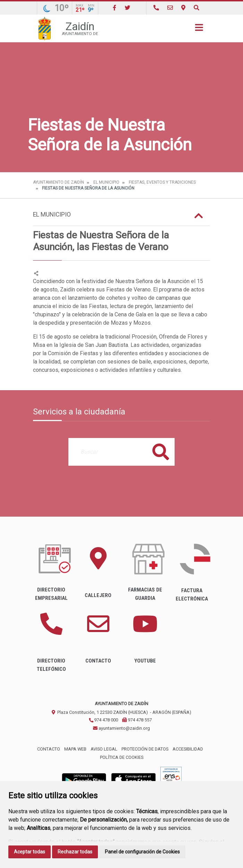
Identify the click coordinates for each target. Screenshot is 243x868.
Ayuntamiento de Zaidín (58, 182)
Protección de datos (145, 749)
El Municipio (106, 182)
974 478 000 (103, 720)
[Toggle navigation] (199, 30)
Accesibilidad (188, 749)
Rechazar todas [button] (75, 852)
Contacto (49, 749)
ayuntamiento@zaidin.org (121, 728)
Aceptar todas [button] (30, 852)
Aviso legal (104, 749)
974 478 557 (137, 720)
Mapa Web (75, 749)
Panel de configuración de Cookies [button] (142, 852)
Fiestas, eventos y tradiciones (162, 182)
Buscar (161, 452)
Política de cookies (122, 757)
